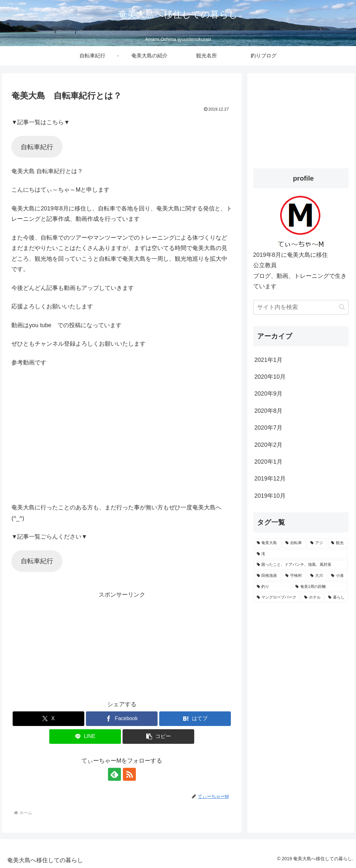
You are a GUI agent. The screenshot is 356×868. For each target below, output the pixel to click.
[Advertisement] (122, 646)
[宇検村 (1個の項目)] (294, 576)
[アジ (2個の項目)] (317, 543)
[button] (158, 737)
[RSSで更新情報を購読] (129, 774)
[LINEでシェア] (85, 737)
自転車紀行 (37, 147)
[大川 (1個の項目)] (317, 576)
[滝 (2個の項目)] (301, 554)
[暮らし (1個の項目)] (337, 598)
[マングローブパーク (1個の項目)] (277, 598)
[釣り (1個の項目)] (273, 587)
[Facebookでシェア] (122, 719)
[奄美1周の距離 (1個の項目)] (320, 587)
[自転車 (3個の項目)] (294, 543)
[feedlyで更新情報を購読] (114, 774)
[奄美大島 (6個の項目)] (268, 543)
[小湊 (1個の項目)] (338, 576)
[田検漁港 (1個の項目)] (268, 576)
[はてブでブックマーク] (195, 719)
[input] (301, 307)
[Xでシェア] (48, 719)
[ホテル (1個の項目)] (313, 598)
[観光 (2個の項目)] (338, 543)
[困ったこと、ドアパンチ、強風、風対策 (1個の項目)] (301, 565)
